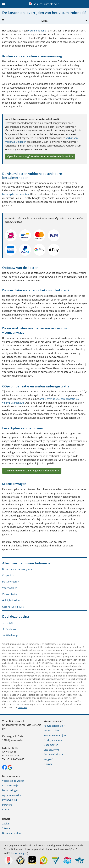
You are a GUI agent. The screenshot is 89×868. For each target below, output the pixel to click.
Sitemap (7, 828)
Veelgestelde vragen (13, 781)
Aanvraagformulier (54, 726)
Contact (7, 809)
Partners (7, 805)
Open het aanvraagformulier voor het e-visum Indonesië (39, 156)
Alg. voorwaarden (12, 795)
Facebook (9, 629)
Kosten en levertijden (55, 735)
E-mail (8, 623)
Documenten (9, 582)
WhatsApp (10, 635)
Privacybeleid (10, 800)
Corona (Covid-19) (12, 607)
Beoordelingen (10, 790)
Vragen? (7, 575)
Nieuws (48, 764)
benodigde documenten (16, 194)
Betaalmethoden (11, 833)
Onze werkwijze (11, 785)
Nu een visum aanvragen (16, 569)
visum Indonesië (37, 31)
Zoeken (6, 824)
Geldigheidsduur (11, 600)
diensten (22, 707)
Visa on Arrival (10, 594)
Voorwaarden (10, 588)
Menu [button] (25, 21)
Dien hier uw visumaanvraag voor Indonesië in (31, 471)
